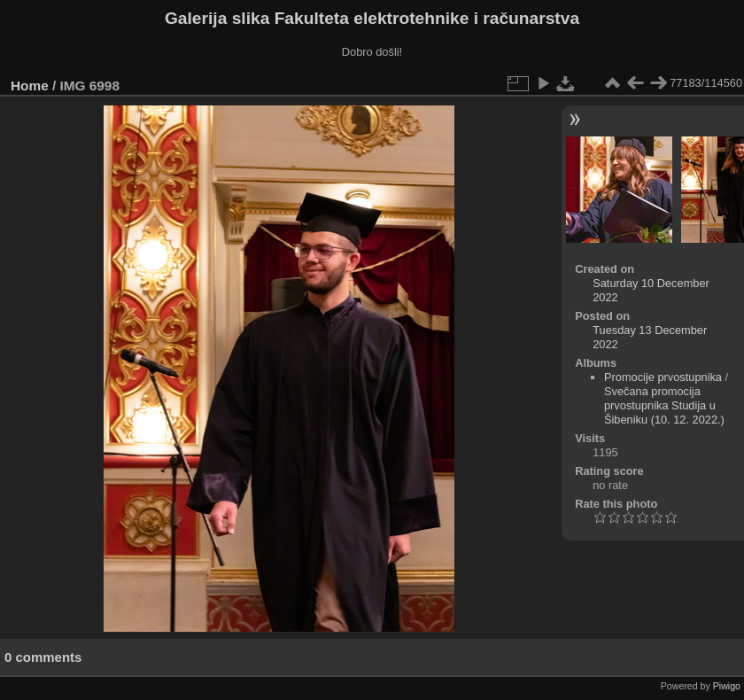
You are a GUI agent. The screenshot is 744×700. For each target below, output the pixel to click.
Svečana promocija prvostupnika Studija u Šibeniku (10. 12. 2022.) (664, 405)
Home (30, 86)
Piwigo (727, 686)
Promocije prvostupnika (663, 377)
